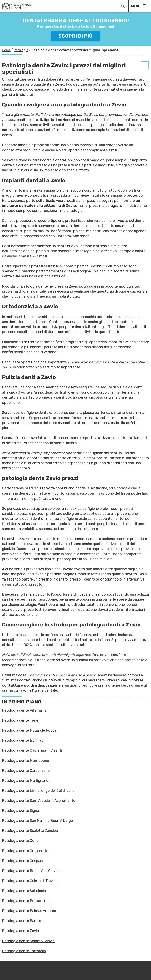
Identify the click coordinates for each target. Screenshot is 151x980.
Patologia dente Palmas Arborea (29, 911)
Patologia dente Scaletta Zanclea (30, 831)
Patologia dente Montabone (26, 761)
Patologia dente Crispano (23, 861)
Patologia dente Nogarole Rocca (29, 730)
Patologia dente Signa (20, 811)
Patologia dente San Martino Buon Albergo (38, 821)
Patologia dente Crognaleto (25, 851)
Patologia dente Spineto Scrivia (28, 941)
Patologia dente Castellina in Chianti (32, 750)
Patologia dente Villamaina (24, 710)
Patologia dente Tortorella (24, 951)
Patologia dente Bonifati (23, 740)
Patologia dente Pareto (22, 921)
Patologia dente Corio (20, 841)
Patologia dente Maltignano (25, 781)
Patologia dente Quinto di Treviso (30, 881)
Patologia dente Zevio (20, 931)
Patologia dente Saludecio (24, 891)
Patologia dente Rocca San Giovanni (32, 871)
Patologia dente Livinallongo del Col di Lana (38, 791)
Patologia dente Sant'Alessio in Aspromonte (39, 801)
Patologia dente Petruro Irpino (27, 901)
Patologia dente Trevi (20, 720)
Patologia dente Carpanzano (26, 771)
